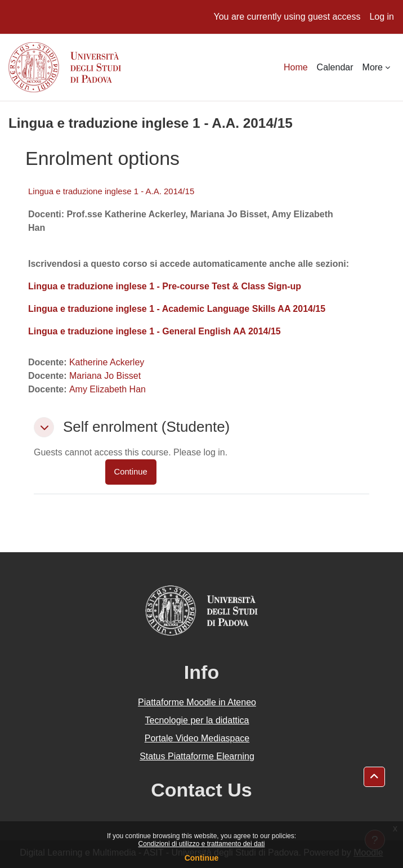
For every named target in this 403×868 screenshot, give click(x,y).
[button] (44, 427)
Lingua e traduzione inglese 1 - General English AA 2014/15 (155, 331)
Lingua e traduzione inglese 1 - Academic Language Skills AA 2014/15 (177, 309)
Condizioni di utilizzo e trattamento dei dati (202, 844)
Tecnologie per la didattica (197, 720)
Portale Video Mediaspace (197, 738)
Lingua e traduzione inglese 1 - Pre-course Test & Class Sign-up (165, 286)
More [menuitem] (373, 67)
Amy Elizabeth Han (108, 389)
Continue (202, 858)
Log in (382, 17)
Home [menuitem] (296, 67)
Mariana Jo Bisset (105, 376)
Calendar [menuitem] (335, 67)
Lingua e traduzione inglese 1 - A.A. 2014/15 (111, 191)
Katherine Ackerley (107, 362)
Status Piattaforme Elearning (197, 756)
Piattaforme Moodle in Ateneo (197, 702)
